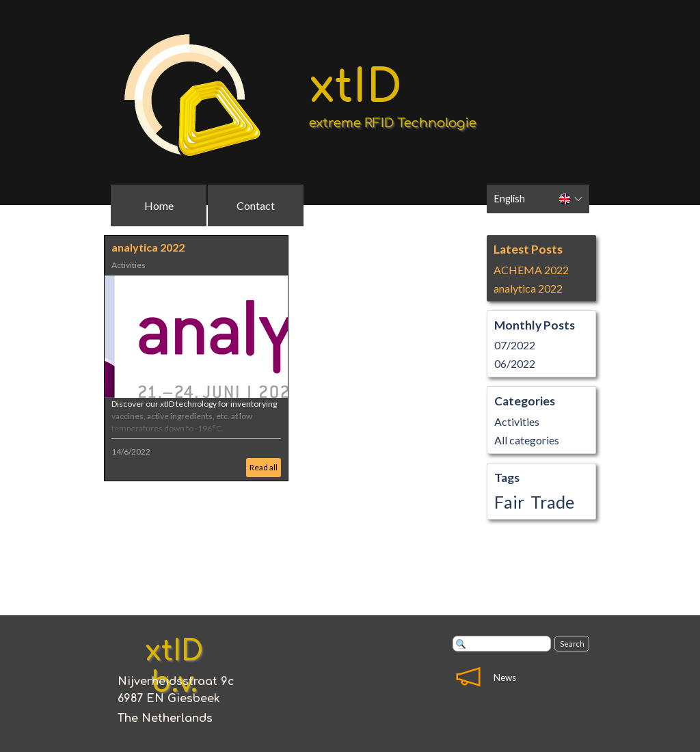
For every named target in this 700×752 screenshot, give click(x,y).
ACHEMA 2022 (531, 270)
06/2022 (515, 363)
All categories (527, 440)
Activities (129, 265)
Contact (256, 205)
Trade (552, 502)
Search (572, 644)
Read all (264, 467)
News (505, 677)
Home (159, 205)
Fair (509, 502)
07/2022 (515, 345)
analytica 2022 (148, 247)
